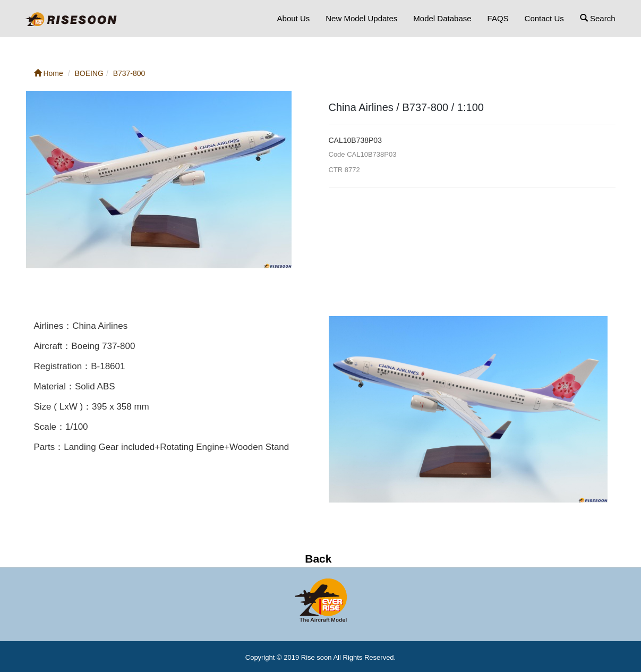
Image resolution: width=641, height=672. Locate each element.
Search (598, 18)
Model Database (442, 18)
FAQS (498, 18)
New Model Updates (361, 18)
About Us (294, 18)
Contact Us (544, 18)
